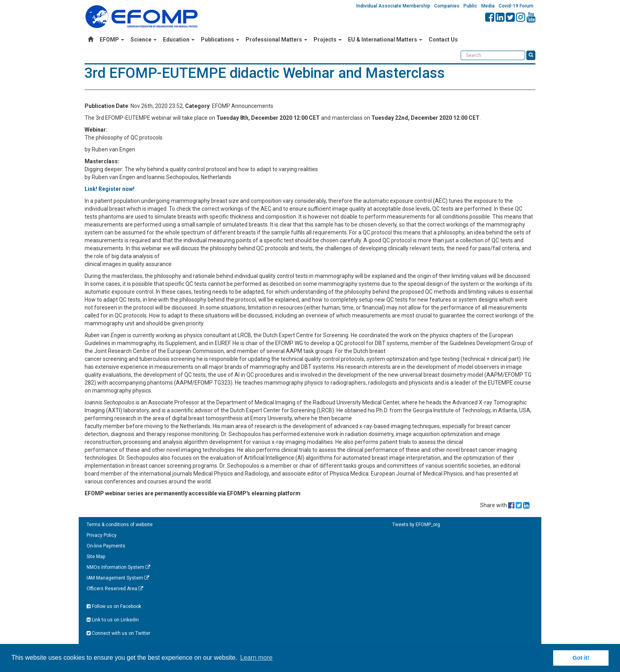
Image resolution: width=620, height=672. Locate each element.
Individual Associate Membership (393, 6)
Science (144, 40)
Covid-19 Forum (516, 6)
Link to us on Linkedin (113, 620)
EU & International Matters (385, 40)
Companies (447, 6)
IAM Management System (118, 578)
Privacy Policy (102, 535)
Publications (220, 40)
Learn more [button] (256, 658)
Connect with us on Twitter (118, 633)
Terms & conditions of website (120, 525)
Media (488, 6)
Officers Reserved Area (115, 589)
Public (470, 6)
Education (179, 40)
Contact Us (443, 40)
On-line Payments (106, 546)
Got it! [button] (581, 658)
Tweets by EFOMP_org (416, 525)
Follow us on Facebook (114, 606)
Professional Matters (276, 40)
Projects (328, 40)
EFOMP (112, 40)
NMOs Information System (118, 567)
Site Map (96, 557)
